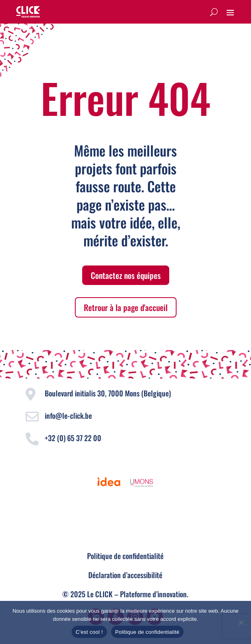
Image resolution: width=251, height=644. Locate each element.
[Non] (241, 622)
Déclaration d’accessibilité (125, 575)
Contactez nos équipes (126, 275)
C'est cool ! (89, 632)
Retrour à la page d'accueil (126, 307)
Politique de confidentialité (125, 556)
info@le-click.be (68, 416)
